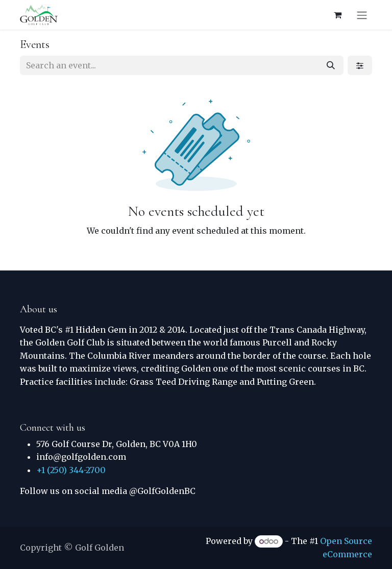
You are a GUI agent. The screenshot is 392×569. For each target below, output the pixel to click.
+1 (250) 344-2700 (71, 470)
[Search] (331, 65)
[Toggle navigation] (362, 15)
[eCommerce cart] (337, 15)
